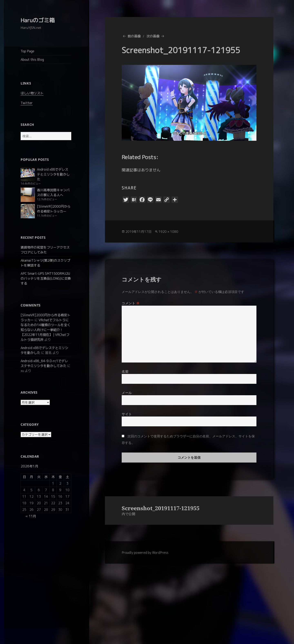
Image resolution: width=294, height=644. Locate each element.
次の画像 (153, 36)
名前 (125, 372)
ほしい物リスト (32, 93)
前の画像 (134, 36)
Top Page (27, 51)
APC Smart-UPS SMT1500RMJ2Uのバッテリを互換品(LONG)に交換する (46, 278)
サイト (127, 414)
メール (127, 393)
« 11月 (31, 516)
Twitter (27, 103)
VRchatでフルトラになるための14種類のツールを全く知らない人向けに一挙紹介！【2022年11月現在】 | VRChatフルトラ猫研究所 (46, 330)
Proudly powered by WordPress (145, 553)
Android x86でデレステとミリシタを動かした (53, 174)
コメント (131, 303)
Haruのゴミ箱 (38, 20)
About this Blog (32, 60)
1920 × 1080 (168, 232)
